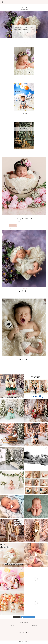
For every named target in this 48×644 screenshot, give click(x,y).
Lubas (24, 7)
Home (12, 626)
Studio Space (24, 291)
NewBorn (35, 626)
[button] (24, 2)
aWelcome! (24, 360)
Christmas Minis (29, 629)
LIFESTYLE (24, 216)
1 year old (12, 629)
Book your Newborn (24, 218)
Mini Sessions (35, 628)
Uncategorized (24, 289)
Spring (41, 629)
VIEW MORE (24, 35)
